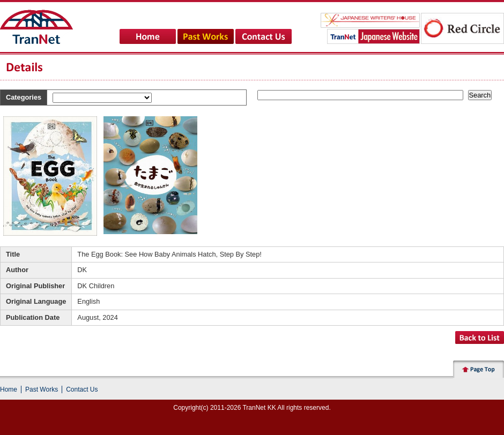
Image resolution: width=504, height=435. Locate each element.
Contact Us (82, 389)
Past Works (42, 389)
